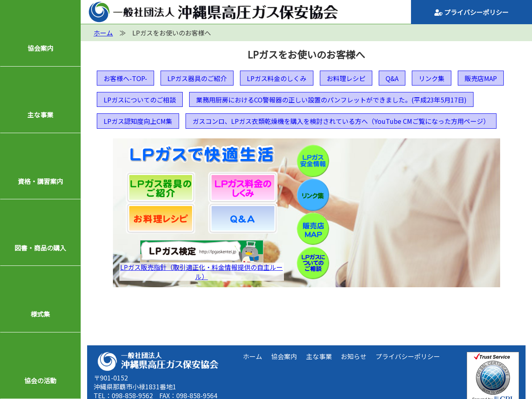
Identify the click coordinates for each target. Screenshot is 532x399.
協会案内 (40, 48)
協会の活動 (40, 380)
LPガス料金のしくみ (277, 78)
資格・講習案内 (40, 181)
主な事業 (40, 115)
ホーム (252, 356)
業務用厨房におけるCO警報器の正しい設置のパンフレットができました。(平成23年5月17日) (331, 100)
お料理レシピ (346, 78)
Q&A (392, 78)
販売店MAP (481, 78)
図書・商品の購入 (40, 248)
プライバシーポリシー (471, 12)
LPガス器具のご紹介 (197, 78)
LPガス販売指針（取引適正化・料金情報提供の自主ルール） (201, 272)
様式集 (40, 314)
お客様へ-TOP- (125, 78)
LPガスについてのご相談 (140, 100)
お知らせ (354, 356)
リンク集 (432, 78)
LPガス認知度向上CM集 (138, 121)
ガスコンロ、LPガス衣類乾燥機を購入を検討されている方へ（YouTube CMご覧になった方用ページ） (341, 121)
